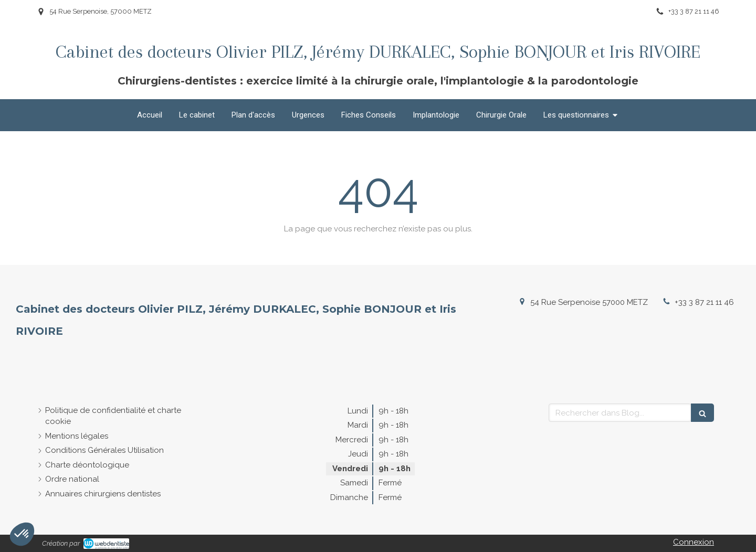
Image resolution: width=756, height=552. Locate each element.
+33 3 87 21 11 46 (704, 302)
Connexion (694, 542)
